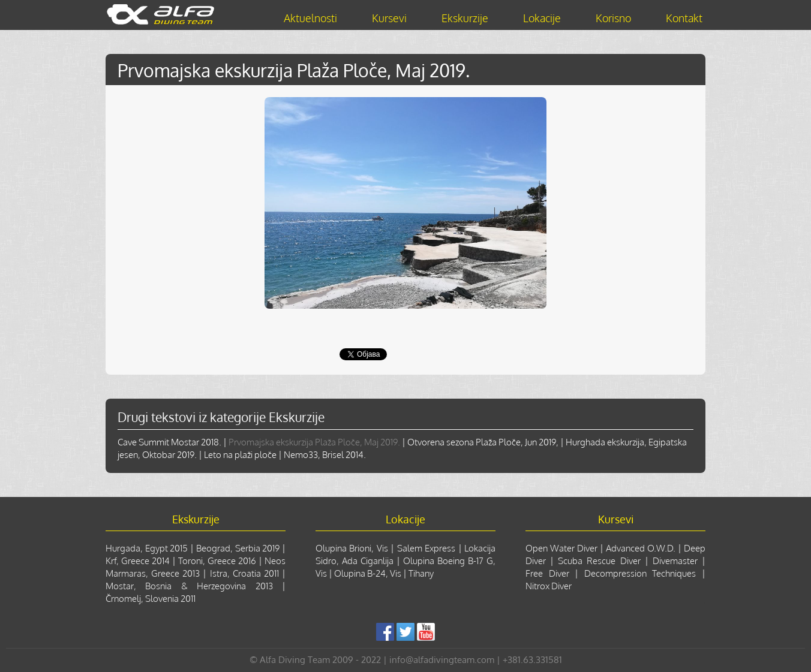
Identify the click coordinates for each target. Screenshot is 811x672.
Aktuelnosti (310, 18)
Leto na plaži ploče (240, 455)
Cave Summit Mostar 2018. (169, 442)
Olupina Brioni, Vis (352, 548)
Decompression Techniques (640, 573)
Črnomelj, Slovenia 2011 (151, 599)
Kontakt (684, 18)
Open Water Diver (561, 548)
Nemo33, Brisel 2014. (325, 455)
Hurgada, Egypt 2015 (147, 548)
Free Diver (547, 573)
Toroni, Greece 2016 (217, 561)
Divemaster (675, 561)
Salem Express (426, 548)
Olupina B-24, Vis (368, 573)
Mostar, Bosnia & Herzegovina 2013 (189, 586)
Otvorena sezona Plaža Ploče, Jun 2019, (483, 442)
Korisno (613, 18)
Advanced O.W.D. (641, 548)
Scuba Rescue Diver (599, 561)
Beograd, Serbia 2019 (238, 548)
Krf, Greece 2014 (138, 561)
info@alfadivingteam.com (442, 660)
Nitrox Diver (549, 586)
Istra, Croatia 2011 (244, 573)
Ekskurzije (465, 18)
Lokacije (542, 18)
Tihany (421, 573)
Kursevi (389, 18)
